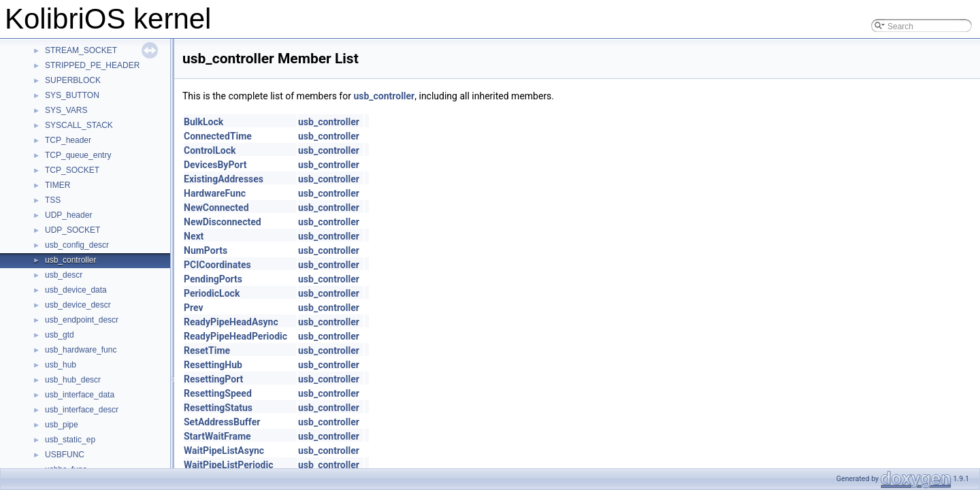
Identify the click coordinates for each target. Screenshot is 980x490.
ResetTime (207, 350)
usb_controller (70, 260)
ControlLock (210, 150)
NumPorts (206, 250)
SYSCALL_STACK (79, 125)
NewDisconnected (223, 222)
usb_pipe (62, 425)
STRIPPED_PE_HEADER (92, 65)
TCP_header (68, 140)
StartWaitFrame (217, 436)
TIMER (58, 185)
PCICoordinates (217, 265)
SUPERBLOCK (73, 80)
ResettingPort (213, 379)
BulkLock (203, 122)
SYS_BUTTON (72, 95)
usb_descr (64, 275)
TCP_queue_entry (78, 155)
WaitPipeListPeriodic (228, 465)
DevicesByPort (215, 165)
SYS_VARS (66, 110)
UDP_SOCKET (72, 230)
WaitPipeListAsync (224, 451)
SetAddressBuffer (222, 422)
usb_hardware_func (81, 350)
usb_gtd (60, 335)
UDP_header (68, 215)
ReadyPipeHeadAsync (231, 322)
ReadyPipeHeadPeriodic (235, 336)
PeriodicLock (212, 293)
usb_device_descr (78, 305)
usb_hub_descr (73, 380)
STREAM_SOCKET (81, 50)
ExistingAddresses (224, 179)
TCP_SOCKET (72, 170)
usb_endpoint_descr (82, 320)
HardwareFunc (215, 193)
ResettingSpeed (218, 393)
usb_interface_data (80, 395)
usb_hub (61, 365)
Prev (194, 308)
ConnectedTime (218, 136)
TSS (53, 200)
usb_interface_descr (82, 410)
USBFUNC (65, 455)
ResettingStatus (218, 408)
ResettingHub (213, 365)
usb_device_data (76, 290)
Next (194, 236)
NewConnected (216, 208)
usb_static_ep (70, 440)
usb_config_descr (77, 245)
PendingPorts (213, 279)
